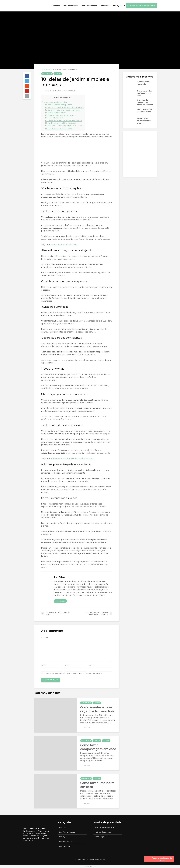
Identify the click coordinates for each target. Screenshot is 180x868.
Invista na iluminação (56, 113)
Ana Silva (46, 91)
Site (90, 665)
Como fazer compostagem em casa (98, 747)
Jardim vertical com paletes (58, 105)
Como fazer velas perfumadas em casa (144, 93)
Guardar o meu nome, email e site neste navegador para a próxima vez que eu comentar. (73, 674)
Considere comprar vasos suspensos (62, 110)
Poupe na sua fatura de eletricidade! (142, 6)
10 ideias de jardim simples (55, 102)
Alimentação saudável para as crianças (144, 121)
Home (43, 69)
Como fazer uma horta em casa (97, 785)
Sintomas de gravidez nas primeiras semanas (145, 102)
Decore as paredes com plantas (60, 115)
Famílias (57, 6)
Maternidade (105, 6)
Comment (45, 637)
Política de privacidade (104, 827)
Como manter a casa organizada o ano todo (98, 709)
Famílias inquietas (71, 6)
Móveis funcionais (54, 118)
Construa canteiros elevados (59, 128)
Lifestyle (117, 6)
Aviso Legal (99, 837)
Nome (44, 665)
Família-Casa (100, 859)
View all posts (60, 601)
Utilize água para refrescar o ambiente (63, 120)
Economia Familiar (89, 6)
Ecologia (97, 741)
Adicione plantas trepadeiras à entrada (63, 126)
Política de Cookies (103, 832)
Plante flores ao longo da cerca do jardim (64, 107)
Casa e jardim (47, 74)
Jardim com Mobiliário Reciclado (61, 123)
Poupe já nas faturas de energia (162, 859)
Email (67, 665)
